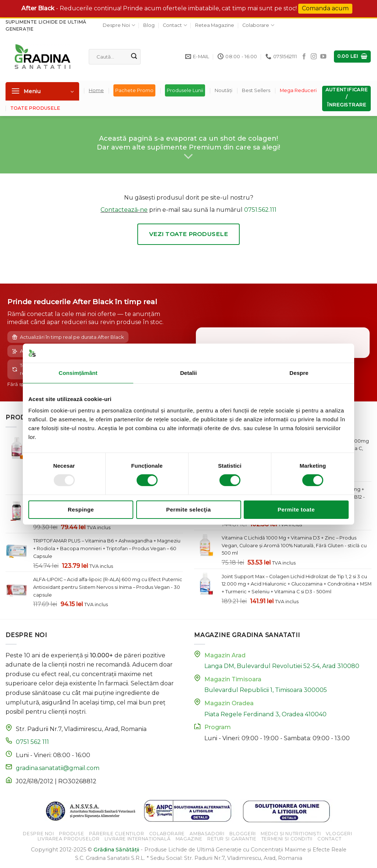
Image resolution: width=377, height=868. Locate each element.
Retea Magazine (215, 25)
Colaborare (258, 25)
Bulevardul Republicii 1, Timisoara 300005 (266, 690)
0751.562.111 (260, 210)
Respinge (81, 509)
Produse (71, 834)
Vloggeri (339, 834)
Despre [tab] (299, 373)
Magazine (189, 839)
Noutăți (223, 90)
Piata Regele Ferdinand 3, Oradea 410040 (265, 714)
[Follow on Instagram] (314, 57)
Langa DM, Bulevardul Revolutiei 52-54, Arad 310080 (282, 666)
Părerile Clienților (117, 834)
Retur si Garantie (232, 839)
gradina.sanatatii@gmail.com (58, 768)
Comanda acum (325, 8)
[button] (353, 57)
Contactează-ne (124, 210)
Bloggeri (243, 834)
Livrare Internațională (138, 839)
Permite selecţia (188, 509)
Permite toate (296, 509)
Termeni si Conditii (287, 839)
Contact (175, 25)
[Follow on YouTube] (323, 57)
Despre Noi (119, 25)
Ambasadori (207, 834)
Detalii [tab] (188, 373)
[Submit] (134, 57)
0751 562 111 (32, 742)
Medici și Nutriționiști (291, 834)
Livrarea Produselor (69, 839)
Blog (149, 25)
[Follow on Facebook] (304, 57)
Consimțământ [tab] (78, 373)
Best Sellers (256, 90)
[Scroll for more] (188, 157)
